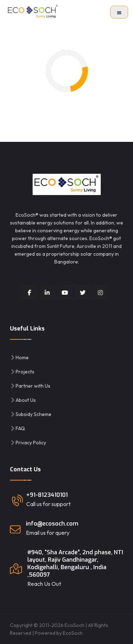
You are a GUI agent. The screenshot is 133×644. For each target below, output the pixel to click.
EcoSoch (73, 633)
